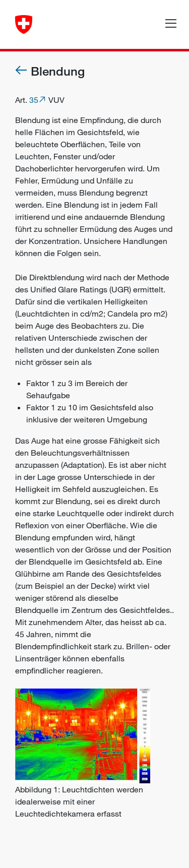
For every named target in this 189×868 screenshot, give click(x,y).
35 (34, 100)
